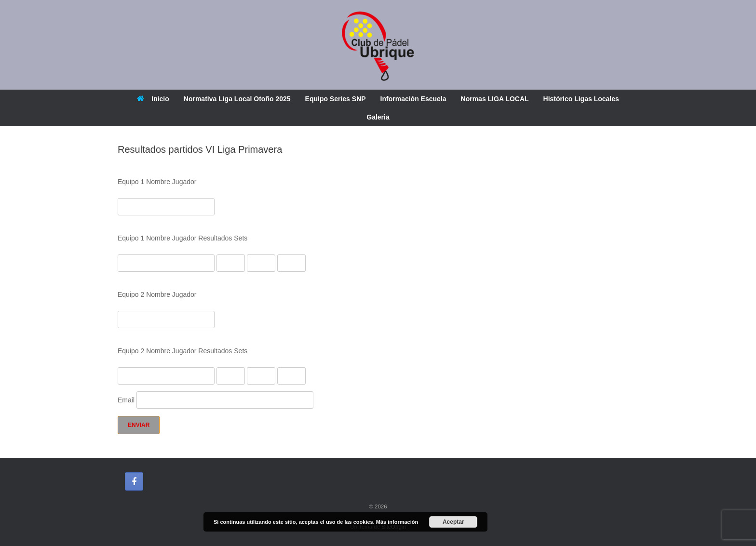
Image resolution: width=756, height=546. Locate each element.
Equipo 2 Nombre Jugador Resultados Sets (182, 351)
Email (216, 400)
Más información (397, 522)
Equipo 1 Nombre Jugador (157, 182)
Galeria (378, 117)
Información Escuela (413, 99)
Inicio (153, 99)
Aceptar (453, 522)
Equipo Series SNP (336, 99)
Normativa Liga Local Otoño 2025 (237, 99)
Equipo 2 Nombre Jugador (157, 294)
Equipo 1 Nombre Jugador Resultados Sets (182, 238)
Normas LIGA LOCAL (495, 99)
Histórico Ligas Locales (581, 99)
